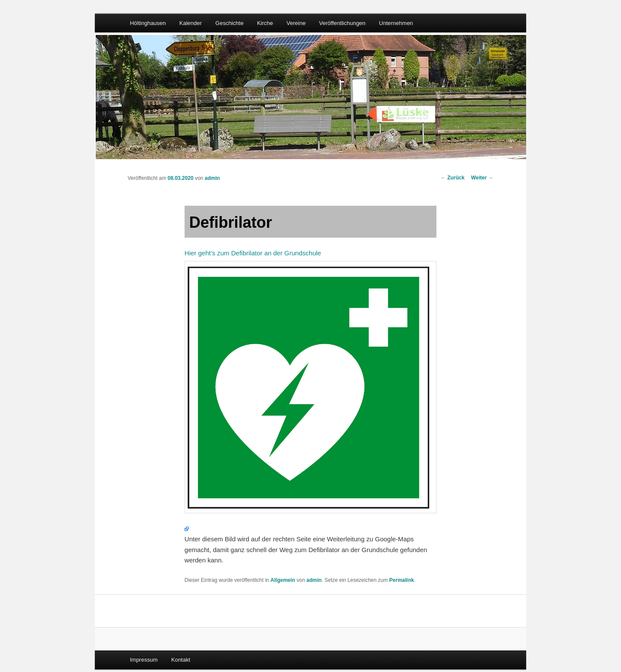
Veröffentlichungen (342, 23)
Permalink (402, 580)
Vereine (296, 23)
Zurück (453, 178)
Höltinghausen (148, 23)
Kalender (191, 23)
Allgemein (283, 580)
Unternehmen (396, 23)
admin (212, 178)
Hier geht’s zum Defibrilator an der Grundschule (310, 381)
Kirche (265, 23)
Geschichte (229, 23)
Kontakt (181, 660)
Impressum (144, 660)
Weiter (482, 178)
